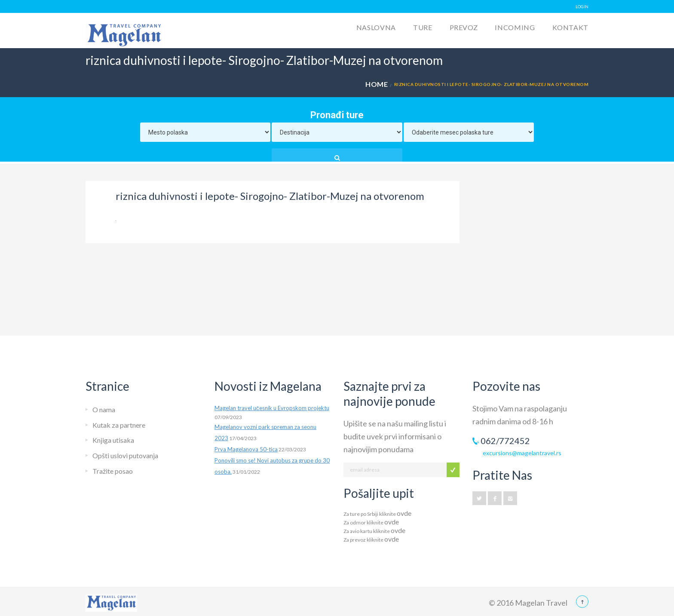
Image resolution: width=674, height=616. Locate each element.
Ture (423, 27)
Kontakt (570, 27)
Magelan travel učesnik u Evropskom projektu (272, 408)
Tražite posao (113, 471)
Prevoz (464, 27)
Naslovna (376, 27)
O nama (104, 409)
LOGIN (582, 6)
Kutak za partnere (119, 425)
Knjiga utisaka (113, 440)
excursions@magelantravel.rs (522, 453)
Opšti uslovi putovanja (125, 455)
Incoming (515, 27)
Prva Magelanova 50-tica (246, 449)
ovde (404, 513)
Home (377, 84)
